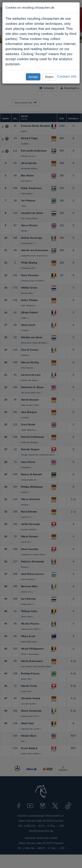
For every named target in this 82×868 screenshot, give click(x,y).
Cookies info (67, 77)
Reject (49, 77)
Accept (33, 77)
